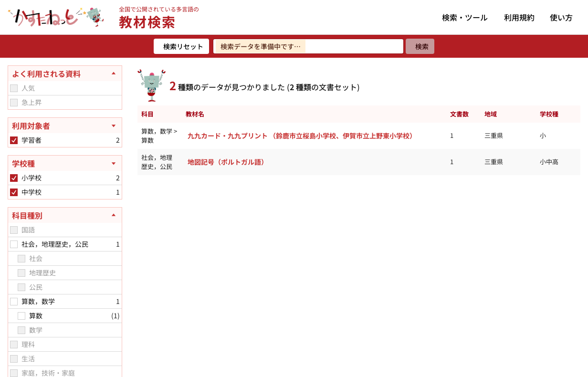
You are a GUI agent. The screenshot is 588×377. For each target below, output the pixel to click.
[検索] (420, 46)
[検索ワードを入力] (308, 46)
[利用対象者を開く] (65, 126)
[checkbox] (14, 88)
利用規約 (519, 17)
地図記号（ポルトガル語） (228, 162)
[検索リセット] (181, 46)
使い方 (561, 17)
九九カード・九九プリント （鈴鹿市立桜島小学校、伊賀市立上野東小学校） (302, 136)
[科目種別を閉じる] (65, 215)
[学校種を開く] (65, 163)
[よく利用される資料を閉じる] (65, 73)
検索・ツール (465, 17)
